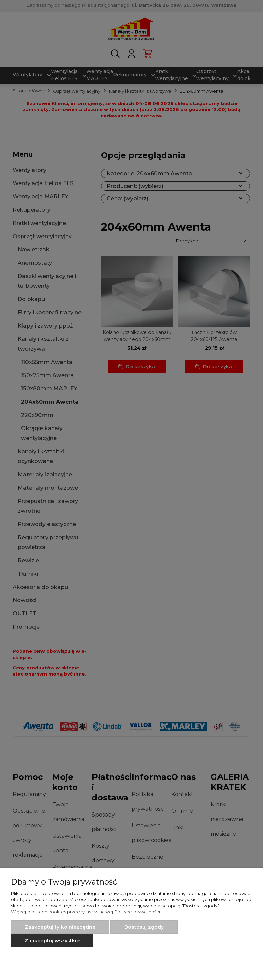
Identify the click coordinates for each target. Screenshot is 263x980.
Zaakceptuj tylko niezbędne (60, 927)
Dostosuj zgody (144, 927)
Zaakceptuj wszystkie (52, 941)
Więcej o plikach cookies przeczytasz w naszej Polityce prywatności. (86, 912)
